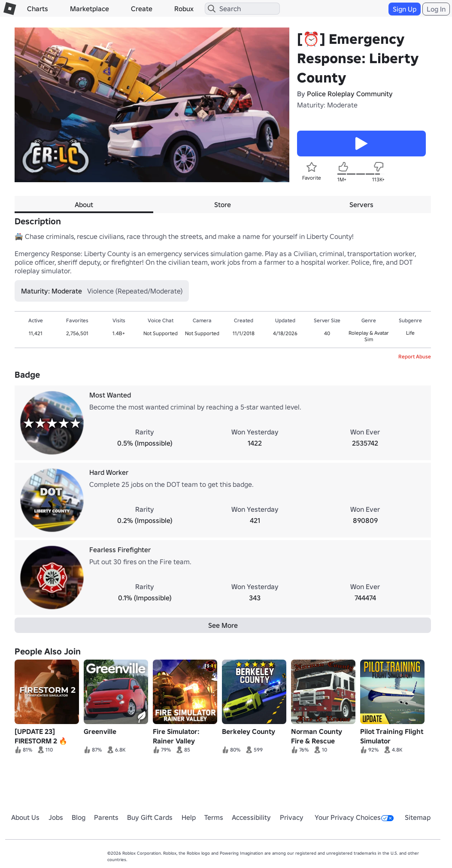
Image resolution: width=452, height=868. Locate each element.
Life (410, 333)
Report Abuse (415, 356)
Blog (79, 817)
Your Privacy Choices (354, 817)
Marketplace (89, 9)
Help (189, 817)
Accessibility (251, 817)
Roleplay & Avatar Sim (369, 336)
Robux (184, 9)
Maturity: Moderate (327, 105)
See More (223, 625)
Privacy (292, 817)
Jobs (56, 817)
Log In (436, 9)
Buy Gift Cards (150, 817)
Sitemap (418, 817)
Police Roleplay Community (350, 94)
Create (142, 9)
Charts (38, 9)
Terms (214, 817)
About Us (25, 817)
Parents (106, 817)
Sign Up (405, 9)
